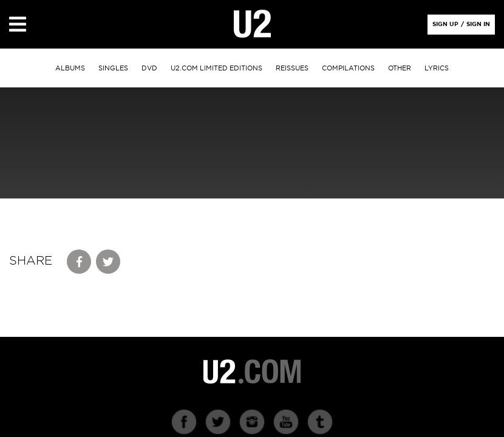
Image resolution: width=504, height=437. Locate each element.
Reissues (292, 68)
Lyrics (437, 68)
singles (113, 68)
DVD (149, 68)
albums (70, 68)
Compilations (348, 68)
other (400, 68)
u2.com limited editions (216, 68)
